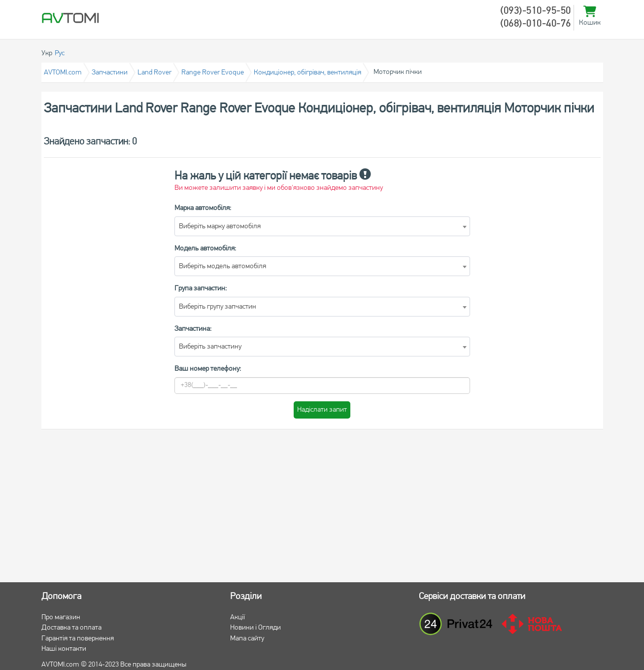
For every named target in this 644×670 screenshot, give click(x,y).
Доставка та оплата (71, 628)
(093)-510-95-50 (536, 11)
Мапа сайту (247, 639)
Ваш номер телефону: (208, 369)
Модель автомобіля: (205, 249)
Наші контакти (64, 649)
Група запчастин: (201, 289)
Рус (60, 53)
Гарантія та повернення (78, 639)
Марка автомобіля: (203, 208)
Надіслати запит (322, 410)
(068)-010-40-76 (536, 24)
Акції (237, 617)
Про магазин (61, 617)
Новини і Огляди (255, 628)
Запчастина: (193, 329)
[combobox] (322, 226)
